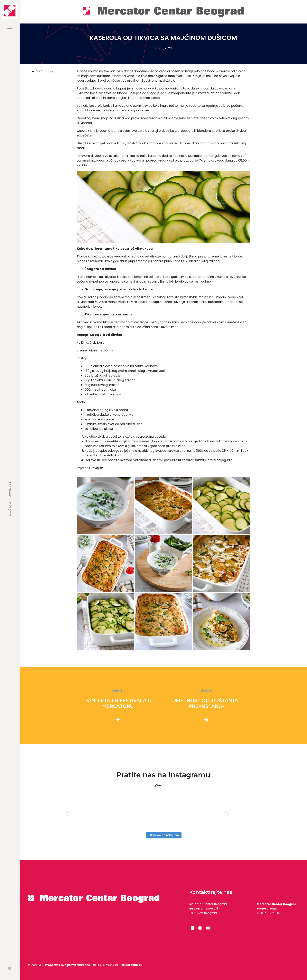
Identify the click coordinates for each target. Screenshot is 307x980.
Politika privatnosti (105, 965)
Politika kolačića (131, 965)
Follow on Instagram (164, 835)
